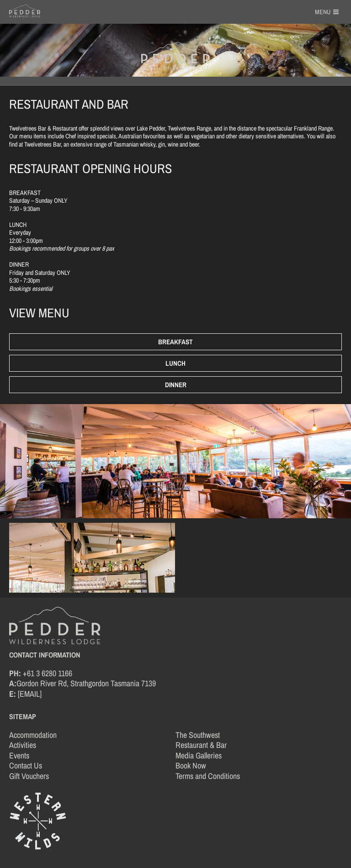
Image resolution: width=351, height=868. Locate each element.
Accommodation (33, 735)
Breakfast (175, 342)
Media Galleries (199, 755)
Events (19, 755)
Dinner (176, 385)
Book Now (191, 765)
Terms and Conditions (208, 776)
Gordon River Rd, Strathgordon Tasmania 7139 (86, 683)
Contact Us (26, 765)
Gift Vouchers (29, 776)
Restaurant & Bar (201, 745)
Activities (23, 745)
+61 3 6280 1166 (48, 673)
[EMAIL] (30, 694)
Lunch (175, 363)
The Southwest (198, 735)
